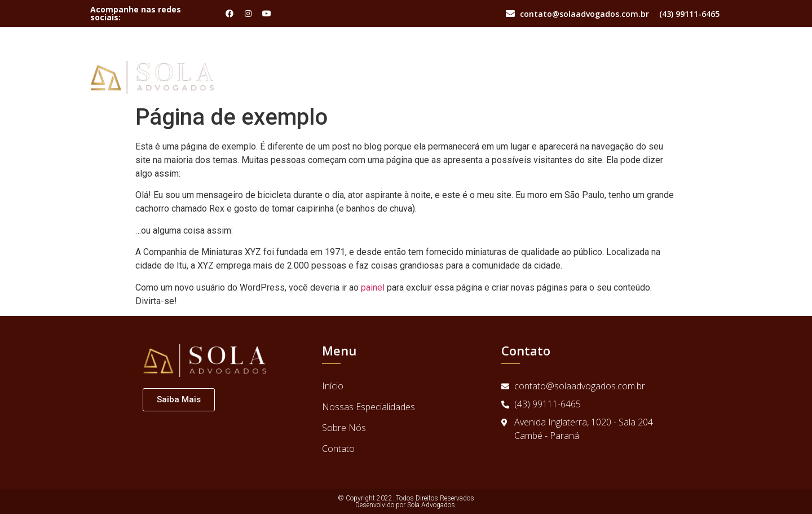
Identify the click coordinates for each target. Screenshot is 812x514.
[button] (179, 400)
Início (537, 63)
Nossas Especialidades (614, 63)
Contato (697, 63)
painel (373, 287)
